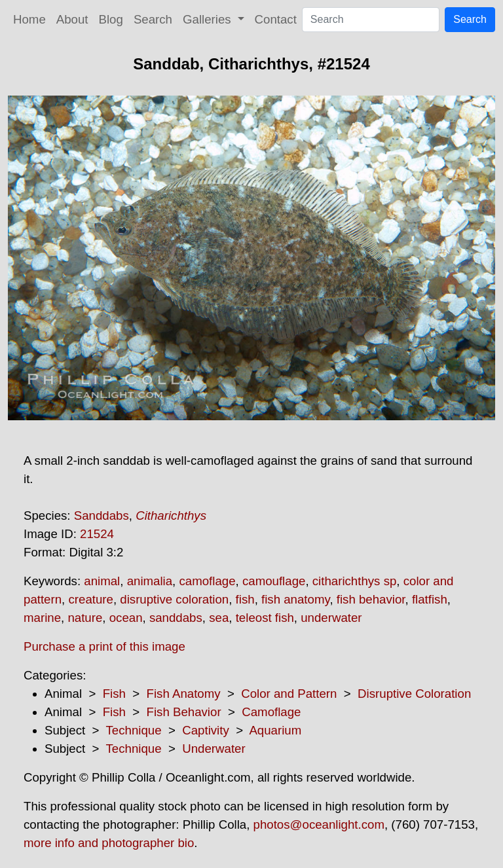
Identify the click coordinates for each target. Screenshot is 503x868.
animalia (150, 581)
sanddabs (176, 618)
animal (102, 581)
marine (42, 618)
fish (245, 599)
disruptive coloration (174, 599)
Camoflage (271, 712)
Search (153, 19)
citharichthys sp (355, 581)
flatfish (430, 599)
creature (90, 599)
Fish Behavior (184, 712)
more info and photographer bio (109, 843)
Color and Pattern (289, 694)
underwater (331, 618)
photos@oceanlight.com (319, 824)
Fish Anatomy (184, 694)
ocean (126, 618)
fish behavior (371, 599)
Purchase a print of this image (104, 646)
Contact (276, 19)
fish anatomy (295, 599)
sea (219, 618)
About (72, 19)
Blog (111, 19)
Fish (114, 694)
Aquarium (275, 730)
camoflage (207, 581)
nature (85, 618)
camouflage (274, 581)
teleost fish (265, 618)
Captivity (206, 730)
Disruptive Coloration (414, 694)
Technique (134, 730)
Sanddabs (102, 515)
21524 (97, 534)
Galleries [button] (209, 19)
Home (29, 19)
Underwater (214, 749)
